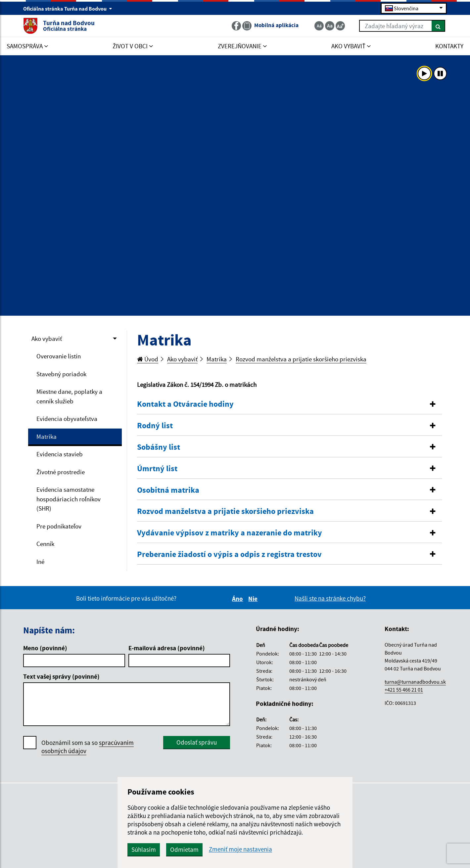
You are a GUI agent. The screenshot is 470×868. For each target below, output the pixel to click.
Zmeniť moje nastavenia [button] (240, 849)
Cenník (45, 544)
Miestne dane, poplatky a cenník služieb (69, 396)
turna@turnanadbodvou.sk (415, 682)
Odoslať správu (197, 742)
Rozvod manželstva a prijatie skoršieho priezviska (301, 359)
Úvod (148, 359)
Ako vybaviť (47, 339)
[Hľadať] (438, 26)
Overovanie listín (59, 356)
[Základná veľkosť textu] (330, 26)
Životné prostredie (61, 472)
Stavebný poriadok (61, 374)
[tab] (290, 404)
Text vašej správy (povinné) (61, 676)
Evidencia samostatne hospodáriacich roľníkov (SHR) (69, 499)
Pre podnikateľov (59, 526)
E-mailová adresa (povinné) (167, 648)
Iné (40, 562)
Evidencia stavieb (60, 454)
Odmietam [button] (184, 849)
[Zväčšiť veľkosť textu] (340, 26)
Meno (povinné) (45, 648)
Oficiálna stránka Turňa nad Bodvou (68, 9)
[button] (290, 404)
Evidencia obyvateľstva (67, 419)
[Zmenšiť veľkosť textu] (319, 26)
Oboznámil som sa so (88, 747)
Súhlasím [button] (144, 849)
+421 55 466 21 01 (404, 690)
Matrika (47, 436)
